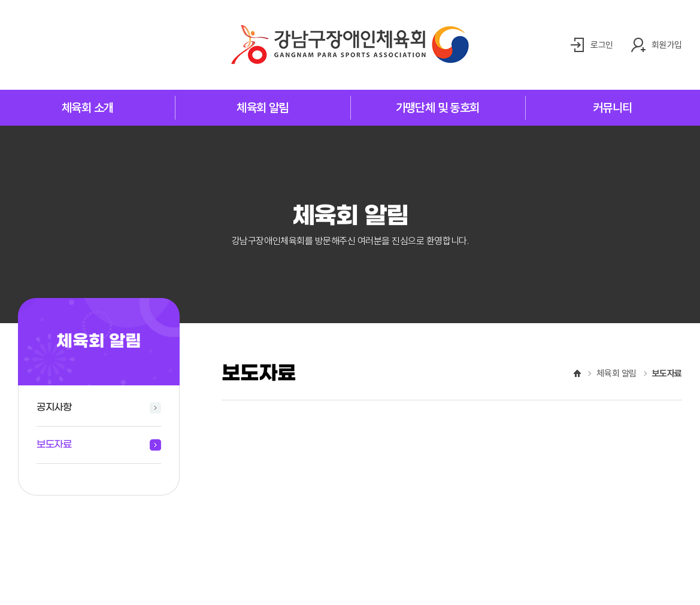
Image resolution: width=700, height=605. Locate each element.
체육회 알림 (262, 108)
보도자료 (54, 444)
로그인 (599, 45)
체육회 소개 (87, 108)
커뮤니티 (613, 108)
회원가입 (666, 45)
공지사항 (54, 407)
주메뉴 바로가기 (0, 0)
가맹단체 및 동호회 (438, 108)
